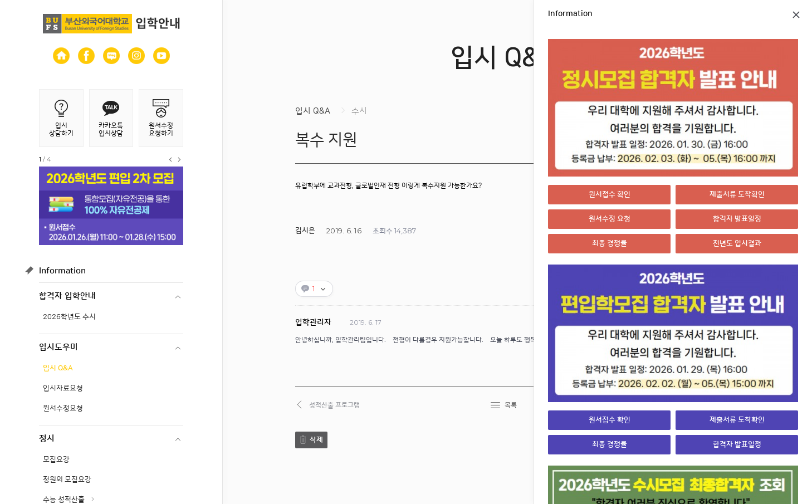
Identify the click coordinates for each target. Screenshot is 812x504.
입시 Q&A (58, 368)
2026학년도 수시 (69, 317)
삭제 (316, 440)
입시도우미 (58, 347)
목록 (511, 405)
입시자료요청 (63, 388)
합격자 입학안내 (67, 296)
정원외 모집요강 (67, 479)
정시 (47, 439)
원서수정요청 (63, 408)
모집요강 (56, 459)
